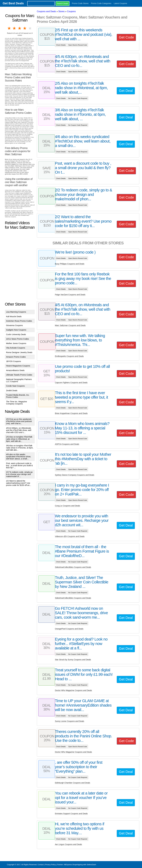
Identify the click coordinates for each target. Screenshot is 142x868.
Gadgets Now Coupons (16, 330)
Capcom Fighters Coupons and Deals (71, 383)
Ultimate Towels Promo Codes (19, 375)
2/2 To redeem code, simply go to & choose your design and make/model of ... (19, 474)
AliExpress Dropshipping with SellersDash (80, 865)
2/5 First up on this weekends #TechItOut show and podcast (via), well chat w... (19, 421)
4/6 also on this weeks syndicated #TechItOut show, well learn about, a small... (19, 457)
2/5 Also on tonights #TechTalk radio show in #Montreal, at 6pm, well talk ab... (19, 439)
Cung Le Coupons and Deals (67, 506)
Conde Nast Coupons (15, 386)
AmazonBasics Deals (15, 370)
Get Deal (126, 91)
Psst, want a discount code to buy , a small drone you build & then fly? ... (19, 465)
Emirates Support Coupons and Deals (71, 814)
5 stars (30, 28)
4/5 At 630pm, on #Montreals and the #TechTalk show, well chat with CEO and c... (19, 430)
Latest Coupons (120, 3)
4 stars (25, 28)
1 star (9, 28)
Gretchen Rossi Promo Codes (19, 321)
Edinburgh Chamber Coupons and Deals (72, 783)
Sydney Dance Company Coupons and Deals (75, 475)
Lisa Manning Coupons (16, 312)
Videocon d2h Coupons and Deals (70, 536)
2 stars (15, 28)
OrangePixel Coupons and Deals (69, 629)
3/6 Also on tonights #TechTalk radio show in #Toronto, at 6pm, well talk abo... (20, 448)
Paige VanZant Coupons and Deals (70, 295)
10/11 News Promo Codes (17, 339)
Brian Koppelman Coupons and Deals (71, 413)
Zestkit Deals (12, 391)
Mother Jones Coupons (16, 343)
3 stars (20, 28)
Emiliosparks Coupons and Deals (69, 356)
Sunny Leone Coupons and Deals (70, 721)
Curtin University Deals (16, 334)
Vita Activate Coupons (16, 348)
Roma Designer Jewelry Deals (19, 352)
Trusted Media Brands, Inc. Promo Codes (18, 396)
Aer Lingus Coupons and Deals (68, 844)
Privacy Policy (50, 865)
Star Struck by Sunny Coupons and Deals (73, 660)
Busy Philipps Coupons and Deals (70, 264)
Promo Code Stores (80, 3)
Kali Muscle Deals (14, 316)
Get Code (126, 37)
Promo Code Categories (101, 3)
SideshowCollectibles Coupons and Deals (73, 567)
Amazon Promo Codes (16, 357)
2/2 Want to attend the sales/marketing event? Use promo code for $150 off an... (19, 483)
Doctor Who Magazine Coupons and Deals (73, 690)
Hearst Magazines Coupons (18, 366)
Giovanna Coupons (14, 325)
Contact (41, 865)
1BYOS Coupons (14, 361)
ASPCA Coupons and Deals (67, 444)
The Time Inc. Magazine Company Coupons (17, 403)
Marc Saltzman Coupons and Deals (70, 325)
